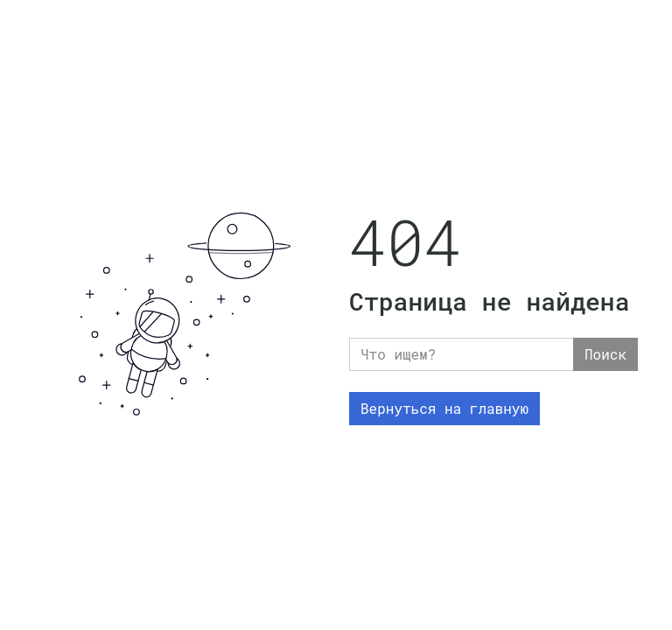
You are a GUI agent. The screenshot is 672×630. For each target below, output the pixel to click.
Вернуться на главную (444, 408)
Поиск (605, 354)
